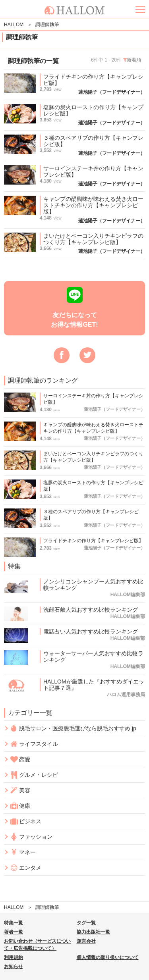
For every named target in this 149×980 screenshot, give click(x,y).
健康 (20, 806)
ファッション (31, 837)
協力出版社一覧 (93, 932)
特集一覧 (14, 923)
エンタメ (26, 868)
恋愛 (20, 760)
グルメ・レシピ (34, 775)
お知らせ (14, 967)
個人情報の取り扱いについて (108, 957)
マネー (23, 852)
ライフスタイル (34, 744)
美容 (20, 790)
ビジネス (26, 821)
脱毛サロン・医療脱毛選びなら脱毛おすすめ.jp (73, 728)
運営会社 (86, 941)
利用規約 (14, 957)
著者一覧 (14, 932)
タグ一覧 (86, 923)
